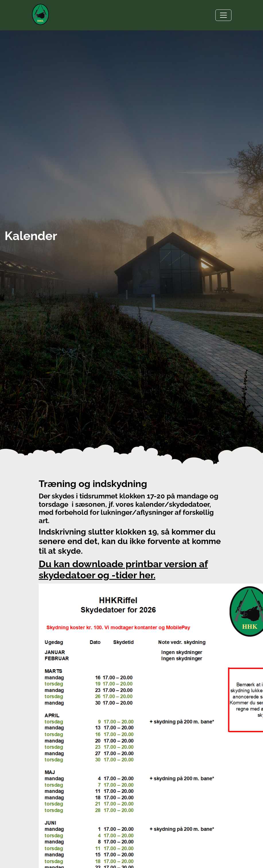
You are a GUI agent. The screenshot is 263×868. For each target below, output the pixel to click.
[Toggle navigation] (223, 15)
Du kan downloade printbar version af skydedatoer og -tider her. (123, 569)
